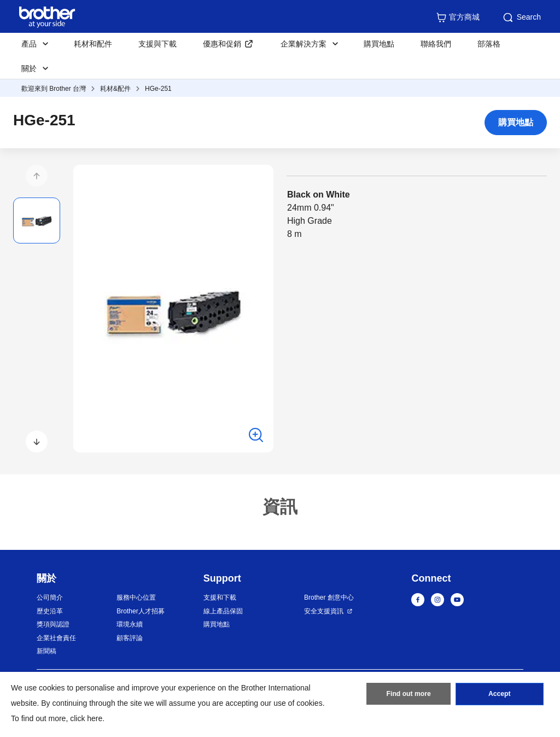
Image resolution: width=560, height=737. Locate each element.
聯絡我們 (436, 44)
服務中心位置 (136, 597)
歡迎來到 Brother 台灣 (54, 89)
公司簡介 (50, 597)
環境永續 (130, 624)
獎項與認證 (53, 624)
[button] (37, 176)
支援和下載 (220, 597)
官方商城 (458, 18)
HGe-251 (158, 89)
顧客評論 (130, 638)
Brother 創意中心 (329, 597)
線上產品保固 (223, 611)
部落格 (489, 44)
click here (86, 718)
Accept (499, 695)
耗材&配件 (115, 89)
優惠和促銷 (222, 44)
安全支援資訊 (324, 611)
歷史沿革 (50, 611)
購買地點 (379, 44)
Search (521, 18)
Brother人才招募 (140, 611)
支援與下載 (157, 44)
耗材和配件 (93, 44)
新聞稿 (46, 651)
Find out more (409, 695)
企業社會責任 (56, 638)
